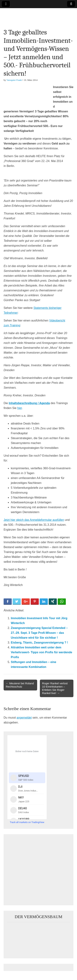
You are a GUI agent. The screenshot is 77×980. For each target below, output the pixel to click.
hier (20, 408)
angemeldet (24, 718)
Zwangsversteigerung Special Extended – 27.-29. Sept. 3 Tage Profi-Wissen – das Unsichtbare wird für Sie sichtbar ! (39, 633)
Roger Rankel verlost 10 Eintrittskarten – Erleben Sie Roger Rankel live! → (55, 688)
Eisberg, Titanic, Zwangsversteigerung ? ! (39, 643)
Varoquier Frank (14, 80)
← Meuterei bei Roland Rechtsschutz (20, 685)
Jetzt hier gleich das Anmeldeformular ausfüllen (34, 520)
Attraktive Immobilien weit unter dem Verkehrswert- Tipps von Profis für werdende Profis (41, 652)
